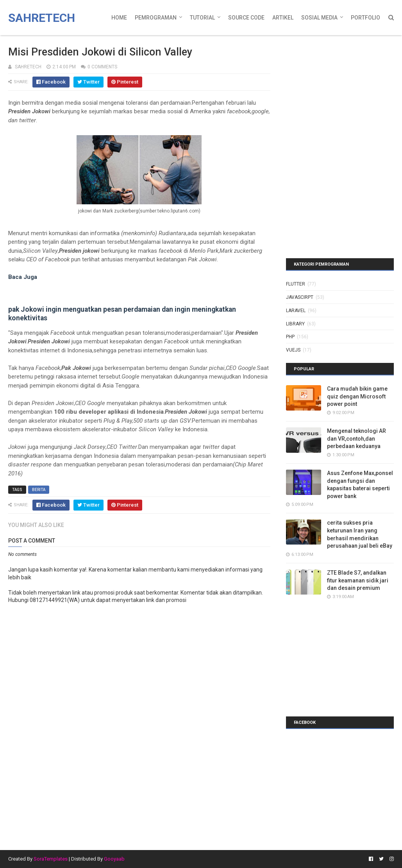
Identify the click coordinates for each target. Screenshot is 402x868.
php (290, 337)
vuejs (293, 350)
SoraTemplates (51, 859)
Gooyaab (114, 859)
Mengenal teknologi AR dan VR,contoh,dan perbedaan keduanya (356, 438)
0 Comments (102, 67)
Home (119, 18)
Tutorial (202, 18)
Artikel (283, 18)
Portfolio (365, 18)
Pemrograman (156, 18)
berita (39, 490)
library (295, 324)
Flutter (296, 284)
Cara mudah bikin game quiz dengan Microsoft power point (357, 396)
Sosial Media (319, 18)
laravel (296, 311)
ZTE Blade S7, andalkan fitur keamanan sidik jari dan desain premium (358, 580)
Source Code (246, 18)
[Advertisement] (335, 88)
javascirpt (300, 297)
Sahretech (42, 18)
